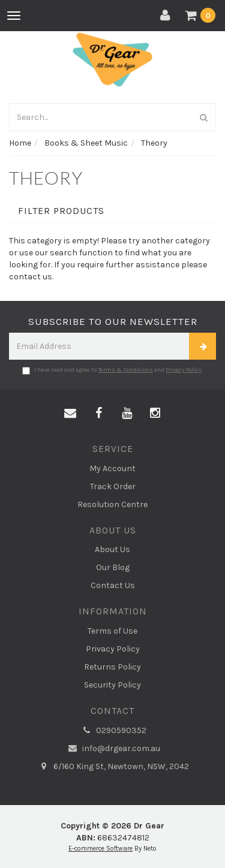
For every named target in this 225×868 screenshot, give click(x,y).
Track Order (113, 486)
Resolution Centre (112, 504)
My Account (112, 468)
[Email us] (70, 414)
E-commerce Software (100, 849)
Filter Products (61, 211)
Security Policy (112, 685)
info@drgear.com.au (113, 749)
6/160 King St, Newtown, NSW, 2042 (113, 767)
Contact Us (113, 585)
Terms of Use (112, 631)
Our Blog (113, 567)
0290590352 (113, 731)
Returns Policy (112, 667)
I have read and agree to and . (112, 370)
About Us (112, 549)
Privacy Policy (184, 370)
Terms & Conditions (125, 370)
